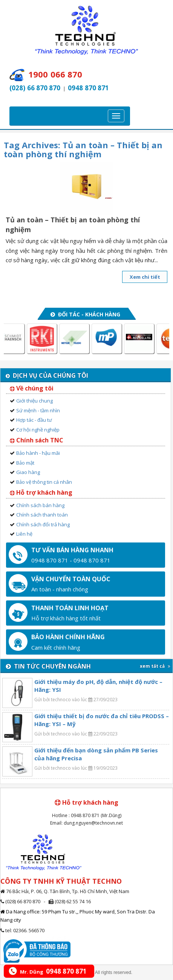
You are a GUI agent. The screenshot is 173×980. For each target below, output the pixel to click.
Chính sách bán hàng (40, 505)
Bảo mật (25, 463)
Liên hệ (24, 534)
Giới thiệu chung (34, 401)
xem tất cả (155, 666)
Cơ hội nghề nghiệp (38, 430)
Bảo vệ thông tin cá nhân (44, 482)
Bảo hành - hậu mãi (38, 453)
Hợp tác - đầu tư (34, 420)
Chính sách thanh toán (42, 515)
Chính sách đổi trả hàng (43, 524)
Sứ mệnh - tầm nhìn (38, 410)
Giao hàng (28, 472)
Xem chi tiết (145, 277)
